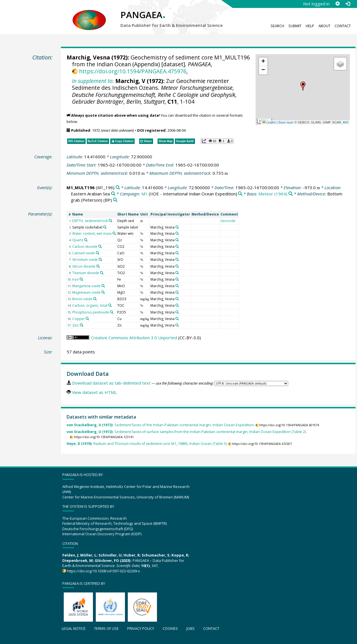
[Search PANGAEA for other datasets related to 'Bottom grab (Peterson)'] (115, 200)
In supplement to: (93, 81)
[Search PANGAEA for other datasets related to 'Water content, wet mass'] (114, 233)
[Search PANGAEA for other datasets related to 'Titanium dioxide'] (102, 273)
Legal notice (74, 628)
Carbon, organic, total (90, 305)
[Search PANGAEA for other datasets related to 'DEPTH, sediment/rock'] (110, 221)
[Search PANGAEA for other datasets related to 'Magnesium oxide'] (103, 292)
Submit (295, 26)
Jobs (191, 628)
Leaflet (269, 122)
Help (310, 26)
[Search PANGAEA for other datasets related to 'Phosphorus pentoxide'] (112, 312)
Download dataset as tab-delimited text (111, 383)
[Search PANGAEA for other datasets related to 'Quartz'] (86, 240)
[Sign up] (337, 4)
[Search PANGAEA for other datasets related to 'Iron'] (81, 279)
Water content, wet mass (92, 233)
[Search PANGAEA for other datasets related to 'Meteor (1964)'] (291, 194)
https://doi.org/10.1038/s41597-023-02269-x (103, 571)
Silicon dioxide (84, 266)
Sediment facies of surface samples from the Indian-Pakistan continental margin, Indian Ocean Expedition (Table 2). (187, 432)
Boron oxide (82, 299)
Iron (76, 279)
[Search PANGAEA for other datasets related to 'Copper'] (87, 319)
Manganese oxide (86, 286)
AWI (346, 122)
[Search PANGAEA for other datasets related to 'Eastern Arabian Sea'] (113, 194)
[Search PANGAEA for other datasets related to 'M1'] (240, 194)
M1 (144, 194)
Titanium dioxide (86, 273)
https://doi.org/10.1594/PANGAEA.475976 (133, 71)
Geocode (228, 221)
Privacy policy (141, 628)
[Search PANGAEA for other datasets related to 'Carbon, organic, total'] (110, 305)
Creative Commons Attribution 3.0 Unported (134, 338)
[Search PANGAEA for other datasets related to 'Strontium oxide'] (100, 259)
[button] (303, 86)
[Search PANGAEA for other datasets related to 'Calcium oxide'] (97, 253)
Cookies (170, 628)
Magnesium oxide (86, 292)
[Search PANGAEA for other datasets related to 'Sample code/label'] (105, 227)
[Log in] (348, 4)
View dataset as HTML (94, 392)
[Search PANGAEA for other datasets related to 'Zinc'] (82, 325)
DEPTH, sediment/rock (90, 221)
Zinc (76, 325)
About (324, 26)
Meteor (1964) (273, 194)
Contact (343, 26)
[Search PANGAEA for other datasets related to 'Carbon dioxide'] (100, 246)
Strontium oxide (85, 260)
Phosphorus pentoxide (91, 312)
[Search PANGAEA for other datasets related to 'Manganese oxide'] (103, 286)
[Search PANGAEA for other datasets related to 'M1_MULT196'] (118, 188)
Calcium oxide (84, 253)
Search (277, 26)
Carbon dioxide (85, 247)
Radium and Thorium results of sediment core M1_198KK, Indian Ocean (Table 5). (147, 444)
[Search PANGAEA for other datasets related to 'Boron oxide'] (95, 299)
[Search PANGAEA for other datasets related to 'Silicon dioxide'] (98, 266)
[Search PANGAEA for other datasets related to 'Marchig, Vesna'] (177, 227)
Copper (78, 319)
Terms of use (106, 628)
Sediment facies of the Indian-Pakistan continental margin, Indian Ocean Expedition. (161, 425)
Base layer (286, 122)
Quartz (78, 240)
